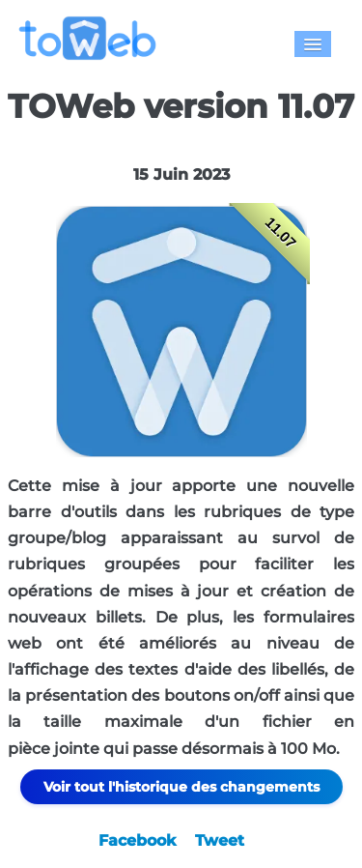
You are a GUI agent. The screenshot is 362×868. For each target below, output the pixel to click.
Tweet (220, 840)
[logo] (95, 38)
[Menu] (313, 44)
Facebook (137, 840)
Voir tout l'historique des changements (181, 787)
